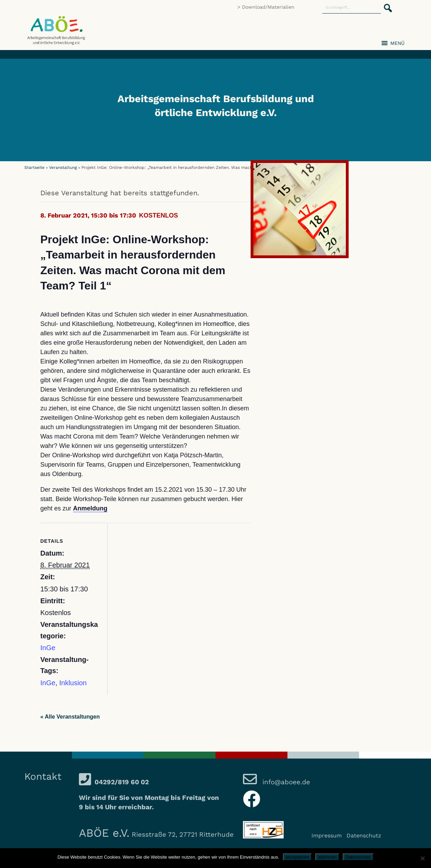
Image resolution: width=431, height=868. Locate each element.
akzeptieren (297, 857)
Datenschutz (364, 836)
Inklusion (73, 683)
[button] (386, 4)
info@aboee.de (285, 782)
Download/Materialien (268, 7)
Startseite (34, 167)
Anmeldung (90, 508)
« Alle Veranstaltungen (70, 717)
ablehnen (327, 857)
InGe (48, 648)
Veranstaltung (63, 167)
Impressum (327, 836)
